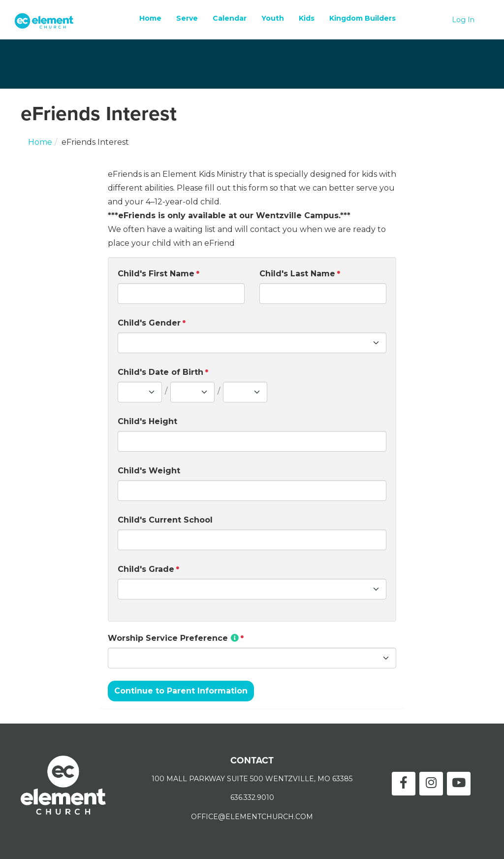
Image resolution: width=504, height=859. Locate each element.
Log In (463, 20)
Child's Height (147, 421)
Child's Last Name (297, 274)
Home (150, 18)
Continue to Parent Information (181, 691)
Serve (187, 18)
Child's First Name (156, 274)
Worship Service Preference (173, 638)
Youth (273, 18)
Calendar (230, 18)
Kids (307, 18)
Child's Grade (146, 569)
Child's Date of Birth (160, 372)
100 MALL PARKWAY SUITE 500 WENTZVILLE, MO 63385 (252, 779)
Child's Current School (165, 520)
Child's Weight (149, 471)
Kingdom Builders (362, 18)
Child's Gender (149, 323)
